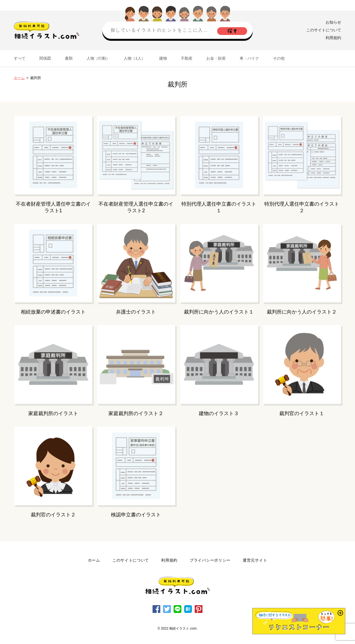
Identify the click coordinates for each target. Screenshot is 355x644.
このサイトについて (324, 30)
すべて (20, 58)
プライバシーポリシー (210, 560)
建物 (163, 58)
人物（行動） (98, 58)
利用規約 (333, 38)
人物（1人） (135, 58)
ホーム (19, 78)
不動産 (187, 58)
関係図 (45, 58)
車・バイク (249, 58)
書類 (69, 58)
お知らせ (333, 22)
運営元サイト (255, 560)
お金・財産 (216, 58)
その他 (279, 58)
